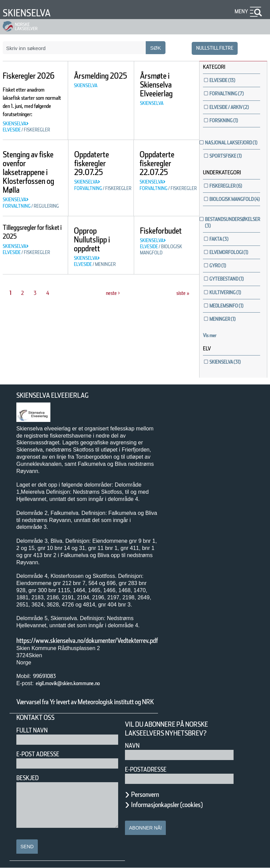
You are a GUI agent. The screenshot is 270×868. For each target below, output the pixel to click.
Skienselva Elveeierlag (52, 395)
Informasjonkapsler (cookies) (167, 805)
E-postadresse (146, 769)
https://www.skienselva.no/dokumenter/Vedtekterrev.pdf (87, 641)
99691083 (44, 676)
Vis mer (210, 335)
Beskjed (28, 778)
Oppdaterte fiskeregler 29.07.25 (92, 163)
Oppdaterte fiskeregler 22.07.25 (157, 163)
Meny (241, 11)
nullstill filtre (215, 48)
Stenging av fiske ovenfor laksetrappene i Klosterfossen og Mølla (28, 172)
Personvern (145, 794)
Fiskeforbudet (161, 231)
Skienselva (27, 13)
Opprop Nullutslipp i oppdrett (92, 240)
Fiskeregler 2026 (29, 76)
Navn (132, 746)
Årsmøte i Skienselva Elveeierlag (156, 85)
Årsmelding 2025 (100, 76)
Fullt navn (32, 730)
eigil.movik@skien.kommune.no (68, 683)
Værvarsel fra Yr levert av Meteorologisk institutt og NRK (85, 702)
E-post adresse (38, 754)
